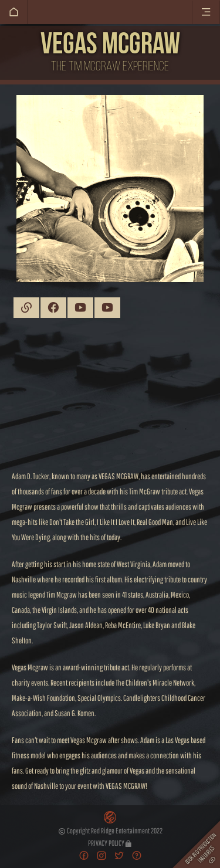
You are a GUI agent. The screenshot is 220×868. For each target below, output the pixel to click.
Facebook (53, 308)
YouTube (80, 308)
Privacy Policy (110, 843)
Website (26, 308)
